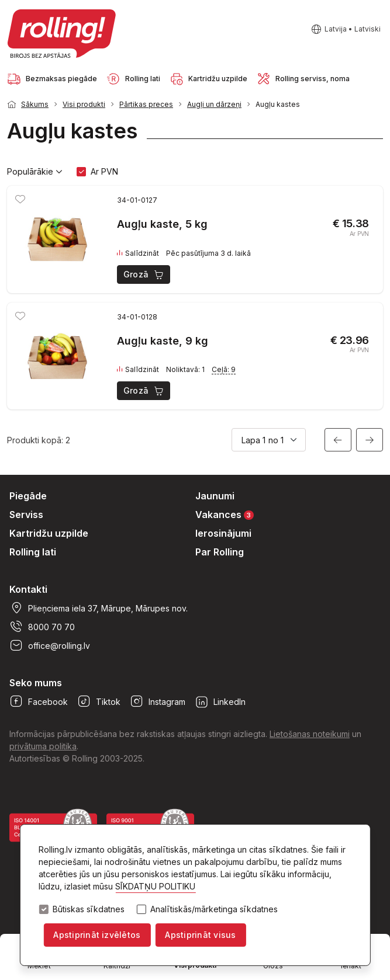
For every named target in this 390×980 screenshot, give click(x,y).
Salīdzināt (138, 253)
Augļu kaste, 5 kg (162, 224)
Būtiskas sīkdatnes (89, 909)
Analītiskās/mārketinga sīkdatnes (214, 909)
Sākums (35, 104)
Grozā (144, 274)
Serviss (26, 515)
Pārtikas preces (146, 104)
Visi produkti (84, 104)
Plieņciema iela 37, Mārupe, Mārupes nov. (99, 608)
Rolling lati (33, 552)
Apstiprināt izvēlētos (97, 935)
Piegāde (28, 496)
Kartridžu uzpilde (49, 533)
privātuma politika (43, 746)
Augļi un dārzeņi (214, 104)
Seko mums (36, 683)
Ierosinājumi (223, 533)
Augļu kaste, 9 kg (163, 341)
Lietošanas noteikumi (310, 734)
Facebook (39, 701)
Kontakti (28, 589)
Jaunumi (215, 496)
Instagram (158, 701)
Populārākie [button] (35, 172)
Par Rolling (220, 552)
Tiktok (99, 701)
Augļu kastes (278, 104)
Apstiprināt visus (200, 935)
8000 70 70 (42, 627)
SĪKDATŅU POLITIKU (155, 886)
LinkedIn (220, 701)
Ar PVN (104, 171)
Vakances (225, 514)
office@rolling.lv (50, 645)
